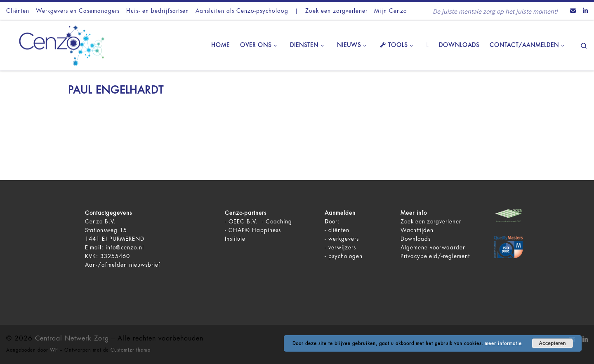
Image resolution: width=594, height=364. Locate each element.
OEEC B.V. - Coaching (260, 222)
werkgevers (344, 239)
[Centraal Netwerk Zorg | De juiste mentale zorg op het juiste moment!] (58, 45)
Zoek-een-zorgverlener (431, 222)
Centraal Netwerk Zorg (72, 338)
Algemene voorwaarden (433, 248)
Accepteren (552, 343)
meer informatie (503, 344)
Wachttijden (417, 230)
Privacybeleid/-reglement (435, 256)
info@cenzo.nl (125, 248)
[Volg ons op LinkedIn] (585, 11)
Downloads (416, 239)
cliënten (339, 230)
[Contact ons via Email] (573, 11)
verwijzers (342, 248)
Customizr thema (131, 350)
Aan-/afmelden (106, 265)
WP (54, 350)
